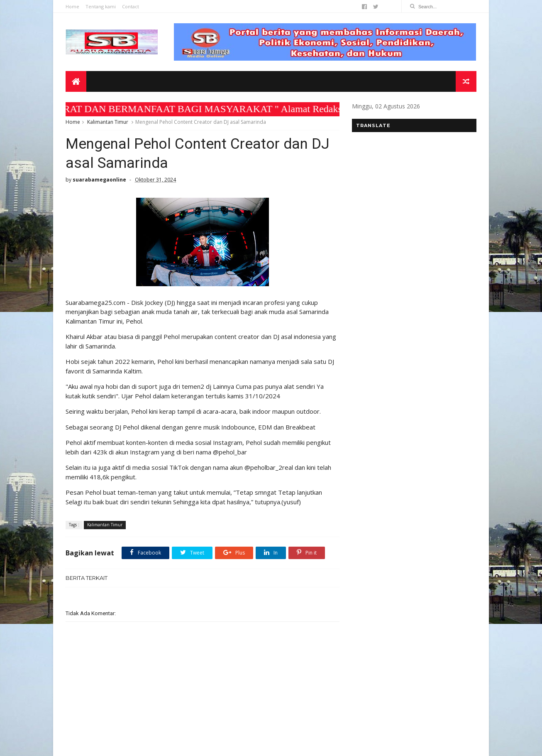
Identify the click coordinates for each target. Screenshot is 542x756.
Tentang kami (101, 6)
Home (72, 6)
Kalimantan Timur (108, 122)
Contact (131, 6)
